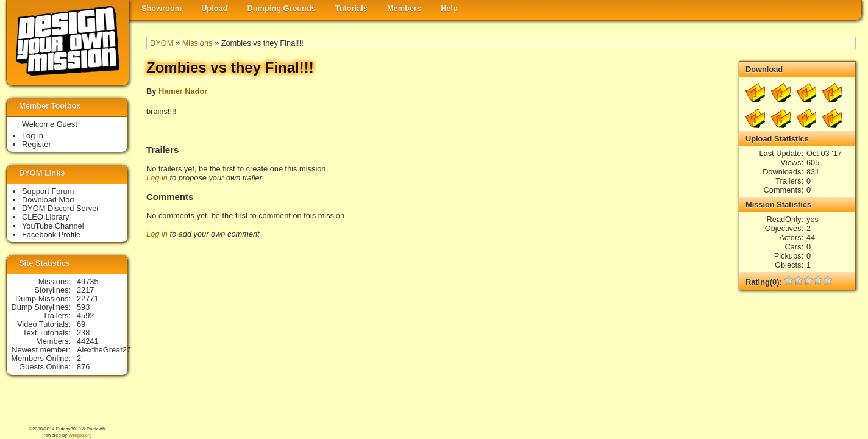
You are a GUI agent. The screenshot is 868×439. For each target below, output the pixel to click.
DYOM (162, 43)
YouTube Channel (53, 226)
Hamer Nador (183, 91)
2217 (85, 290)
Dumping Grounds (282, 8)
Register (37, 144)
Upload (214, 8)
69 (81, 324)
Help (449, 8)
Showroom (162, 8)
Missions (197, 43)
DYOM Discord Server (61, 208)
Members (404, 8)
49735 (88, 281)
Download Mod (48, 200)
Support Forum (48, 191)
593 (83, 307)
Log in (157, 178)
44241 (88, 341)
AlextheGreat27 (104, 350)
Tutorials (351, 8)
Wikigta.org (80, 435)
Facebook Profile (51, 234)
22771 (88, 298)
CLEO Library (46, 217)
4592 (85, 316)
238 (83, 333)
